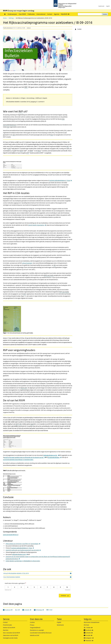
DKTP (22, 151)
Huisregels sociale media (10, 638)
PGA (52, 135)
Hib (55, 265)
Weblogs (11, 18)
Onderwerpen (12, 14)
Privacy (32, 625)
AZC (14, 135)
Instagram (94, 638)
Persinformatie (7, 625)
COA (63, 119)
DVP (25, 294)
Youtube (93, 635)
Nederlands (101, 6)
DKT (68, 146)
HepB (32, 424)
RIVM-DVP (24, 388)
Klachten (6, 630)
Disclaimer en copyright (37, 630)
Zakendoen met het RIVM (11, 635)
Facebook (93, 630)
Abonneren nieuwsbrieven (92, 622)
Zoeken (105, 14)
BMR (31, 151)
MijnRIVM (66, 14)
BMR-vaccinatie (49, 275)
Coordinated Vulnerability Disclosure (41, 633)
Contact (50, 14)
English (108, 6)
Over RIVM (22, 14)
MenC (39, 151)
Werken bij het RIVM (9, 628)
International (41, 14)
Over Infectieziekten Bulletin (12, 577)
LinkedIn (93, 633)
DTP (28, 153)
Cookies (32, 622)
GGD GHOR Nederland (10, 125)
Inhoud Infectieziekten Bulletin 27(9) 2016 (16, 573)
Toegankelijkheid (35, 628)
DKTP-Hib (18, 424)
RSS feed (86, 625)
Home (5, 14)
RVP (26, 87)
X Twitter (93, 628)
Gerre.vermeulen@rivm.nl (11, 535)
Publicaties (31, 14)
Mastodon (93, 641)
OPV (9, 149)
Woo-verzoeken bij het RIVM (11, 633)
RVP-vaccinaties (64, 292)
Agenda (57, 14)
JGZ (8, 127)
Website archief (35, 635)
